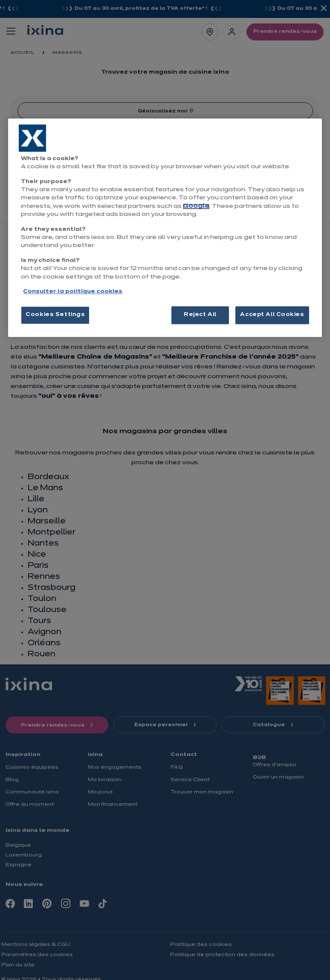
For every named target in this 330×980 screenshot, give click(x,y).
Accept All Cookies (272, 315)
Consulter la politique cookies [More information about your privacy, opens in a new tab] (73, 292)
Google (196, 206)
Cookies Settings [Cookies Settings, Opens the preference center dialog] (55, 315)
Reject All (200, 315)
